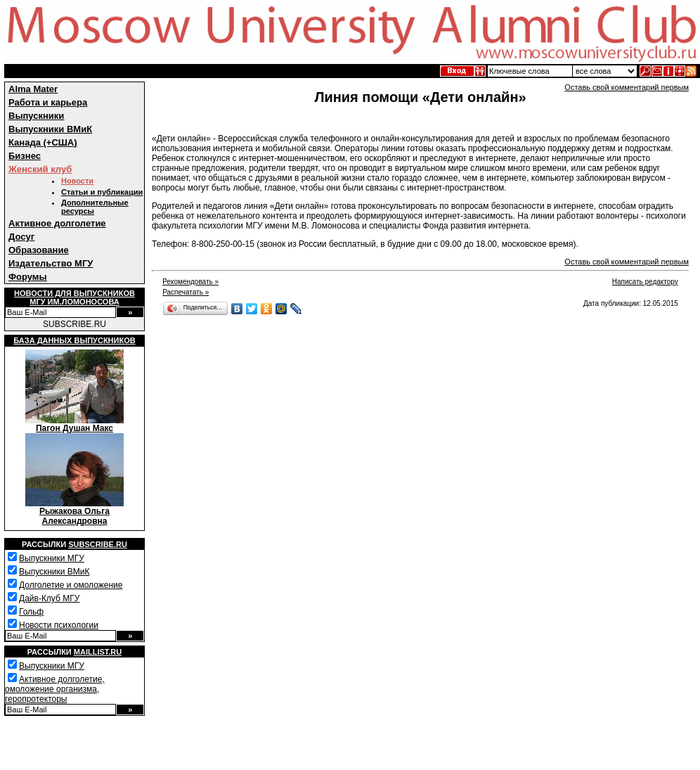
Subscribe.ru (98, 544)
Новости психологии (59, 625)
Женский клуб (40, 169)
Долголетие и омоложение (71, 585)
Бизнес (25, 156)
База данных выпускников (74, 340)
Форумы (28, 277)
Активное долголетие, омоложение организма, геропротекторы (55, 689)
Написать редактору (645, 282)
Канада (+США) (43, 142)
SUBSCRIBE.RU (74, 324)
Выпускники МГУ (52, 558)
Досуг (21, 237)
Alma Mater (33, 89)
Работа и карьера (48, 102)
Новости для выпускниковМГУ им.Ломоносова (74, 297)
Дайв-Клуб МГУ (49, 598)
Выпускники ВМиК (50, 129)
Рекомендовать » (190, 282)
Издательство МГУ (51, 263)
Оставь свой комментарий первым (627, 87)
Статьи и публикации (102, 192)
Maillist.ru (98, 652)
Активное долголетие (57, 223)
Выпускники (36, 116)
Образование (39, 250)
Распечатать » (186, 292)
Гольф (31, 612)
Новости (77, 181)
